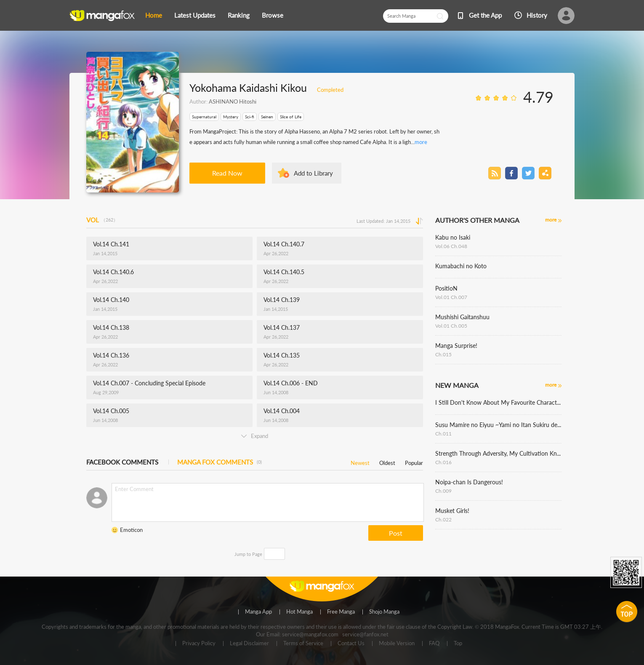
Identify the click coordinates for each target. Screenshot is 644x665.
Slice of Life (291, 117)
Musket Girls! (452, 511)
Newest (360, 461)
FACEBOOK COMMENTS (122, 462)
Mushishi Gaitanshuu (462, 317)
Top (458, 644)
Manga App (258, 612)
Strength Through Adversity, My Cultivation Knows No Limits (498, 453)
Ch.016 (443, 462)
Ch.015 (443, 354)
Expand (255, 436)
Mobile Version (397, 644)
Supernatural (204, 117)
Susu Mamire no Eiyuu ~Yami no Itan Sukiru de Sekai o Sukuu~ (498, 425)
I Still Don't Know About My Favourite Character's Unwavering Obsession (498, 402)
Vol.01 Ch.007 (451, 297)
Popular (414, 461)
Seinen (267, 117)
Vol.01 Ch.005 (451, 326)
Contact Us (351, 644)
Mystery (231, 117)
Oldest (387, 461)
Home (154, 15)
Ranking (239, 15)
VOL (102, 220)
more (421, 142)
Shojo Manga (384, 612)
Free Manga (341, 612)
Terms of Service (303, 644)
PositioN (446, 288)
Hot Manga (299, 612)
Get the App (485, 15)
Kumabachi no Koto (461, 266)
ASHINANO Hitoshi (233, 101)
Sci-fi (250, 117)
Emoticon (131, 530)
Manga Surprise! (456, 346)
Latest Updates (195, 15)
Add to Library (313, 173)
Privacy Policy (199, 644)
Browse (273, 15)
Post (396, 533)
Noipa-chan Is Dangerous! (469, 482)
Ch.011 (443, 434)
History (537, 15)
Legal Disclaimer (249, 644)
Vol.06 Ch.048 (451, 246)
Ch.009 (443, 491)
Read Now (227, 173)
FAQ (434, 644)
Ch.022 (443, 519)
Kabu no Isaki (453, 237)
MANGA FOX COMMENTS (220, 462)
